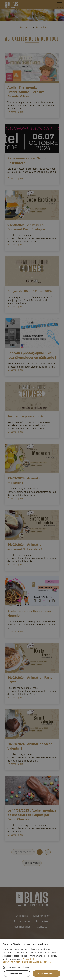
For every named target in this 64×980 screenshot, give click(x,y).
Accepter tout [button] (47, 974)
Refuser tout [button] (17, 974)
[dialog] (32, 490)
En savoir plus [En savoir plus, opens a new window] (29, 959)
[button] (32, 962)
